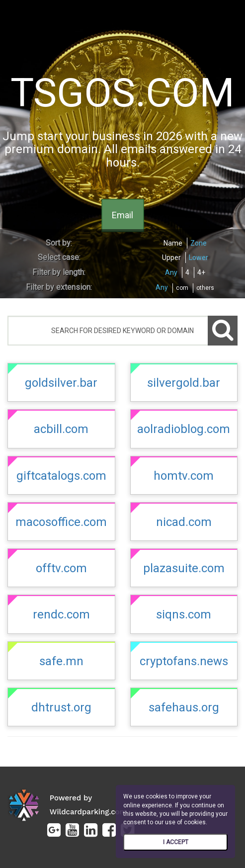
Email (122, 216)
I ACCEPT (176, 842)
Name (173, 243)
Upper (171, 258)
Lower (199, 258)
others (205, 288)
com (182, 288)
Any (171, 272)
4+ (201, 272)
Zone (199, 243)
